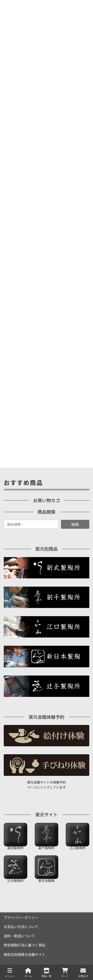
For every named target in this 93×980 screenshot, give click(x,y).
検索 (75, 524)
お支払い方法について (21, 927)
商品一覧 (46, 973)
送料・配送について (19, 936)
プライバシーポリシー (21, 917)
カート (65, 973)
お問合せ (83, 973)
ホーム (28, 973)
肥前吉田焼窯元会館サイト (25, 954)
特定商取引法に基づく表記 (25, 945)
